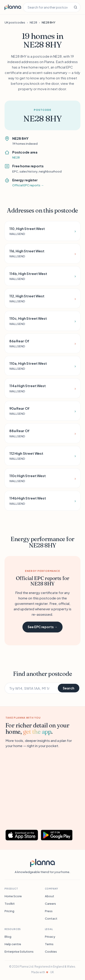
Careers (50, 904)
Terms (49, 944)
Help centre (13, 944)
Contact (51, 918)
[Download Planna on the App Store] (22, 835)
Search (69, 688)
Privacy (50, 937)
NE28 (33, 22)
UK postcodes (15, 22)
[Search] (75, 7)
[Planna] (42, 863)
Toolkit (10, 904)
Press (49, 911)
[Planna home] (13, 7)
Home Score (13, 896)
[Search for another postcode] (47, 7)
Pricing (9, 911)
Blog (8, 937)
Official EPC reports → (28, 185)
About (50, 896)
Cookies (51, 952)
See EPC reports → (42, 627)
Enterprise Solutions (19, 952)
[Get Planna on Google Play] (59, 835)
